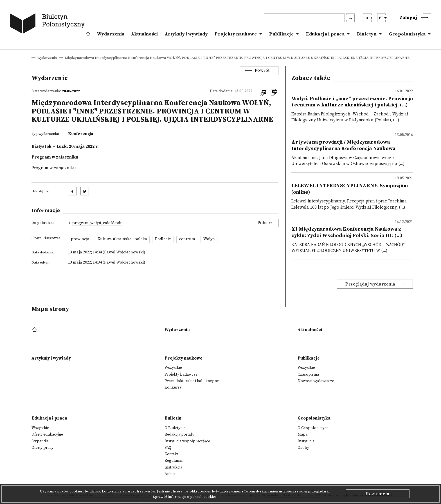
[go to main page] (48, 24)
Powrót (262, 71)
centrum (187, 239)
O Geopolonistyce (313, 428)
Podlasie (163, 239)
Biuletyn (367, 34)
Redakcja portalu (179, 434)
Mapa (302, 434)
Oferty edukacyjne (47, 434)
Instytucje (306, 441)
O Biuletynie (175, 428)
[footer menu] (35, 330)
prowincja (80, 239)
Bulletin (173, 418)
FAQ (168, 448)
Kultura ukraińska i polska (122, 239)
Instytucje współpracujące (187, 441)
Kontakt (171, 454)
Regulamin (174, 461)
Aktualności (144, 34)
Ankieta (171, 474)
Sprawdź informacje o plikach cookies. (185, 497)
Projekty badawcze (181, 374)
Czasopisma (308, 374)
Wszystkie (173, 368)
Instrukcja (173, 467)
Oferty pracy (42, 448)
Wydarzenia (111, 34)
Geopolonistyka (407, 34)
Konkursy (173, 387)
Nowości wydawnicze (316, 381)
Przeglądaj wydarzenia (370, 284)
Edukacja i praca (325, 34)
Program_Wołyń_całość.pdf (97, 223)
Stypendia (40, 441)
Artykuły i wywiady (186, 34)
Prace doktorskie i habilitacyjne (192, 381)
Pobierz (265, 223)
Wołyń (209, 239)
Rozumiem (378, 494)
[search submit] (350, 18)
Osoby (303, 448)
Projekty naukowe (236, 34)
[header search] (304, 18)
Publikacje (281, 34)
